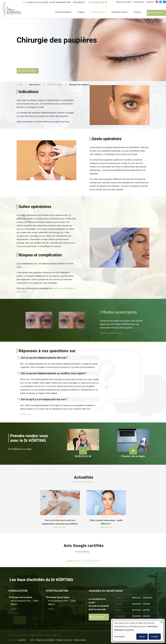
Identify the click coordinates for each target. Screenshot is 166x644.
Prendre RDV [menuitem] (157, 13)
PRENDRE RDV (28, 71)
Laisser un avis (72, 561)
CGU (32, 640)
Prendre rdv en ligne (133, 456)
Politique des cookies (64, 640)
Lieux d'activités (123, 2)
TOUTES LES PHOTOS (111, 333)
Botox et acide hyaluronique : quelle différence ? (106, 522)
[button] (17, 559)
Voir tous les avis (92, 561)
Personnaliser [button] (120, 637)
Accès (14, 609)
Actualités (139, 2)
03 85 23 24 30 (100, 2)
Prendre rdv (98, 617)
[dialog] (138, 631)
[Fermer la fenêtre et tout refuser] (162, 622)
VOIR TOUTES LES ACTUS (83, 482)
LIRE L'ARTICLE (60, 527)
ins (157, 3)
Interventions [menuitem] (98, 13)
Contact (150, 2)
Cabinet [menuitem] (81, 12)
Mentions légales (80, 640)
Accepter (155, 637)
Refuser (142, 637)
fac (161, 3)
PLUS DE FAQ (26, 414)
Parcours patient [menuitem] (119, 12)
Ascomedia (22, 640)
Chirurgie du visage (55, 85)
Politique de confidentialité (45, 640)
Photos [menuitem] (137, 12)
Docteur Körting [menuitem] (63, 12)
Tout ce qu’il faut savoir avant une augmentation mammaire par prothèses (60, 522)
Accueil (20, 85)
